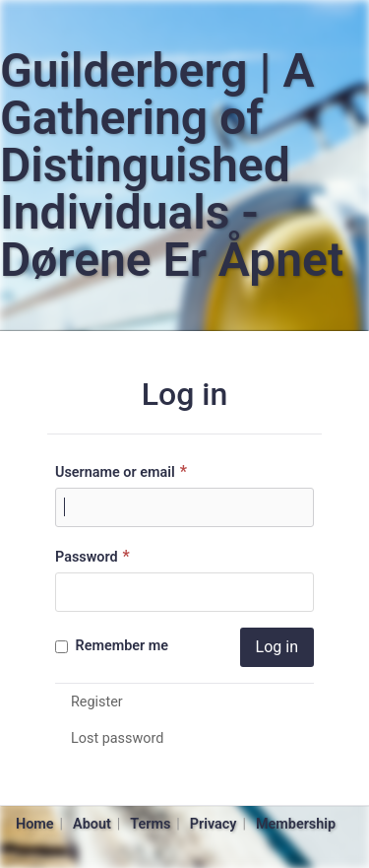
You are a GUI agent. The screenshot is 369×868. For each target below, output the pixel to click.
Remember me (112, 646)
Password (95, 556)
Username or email (123, 471)
